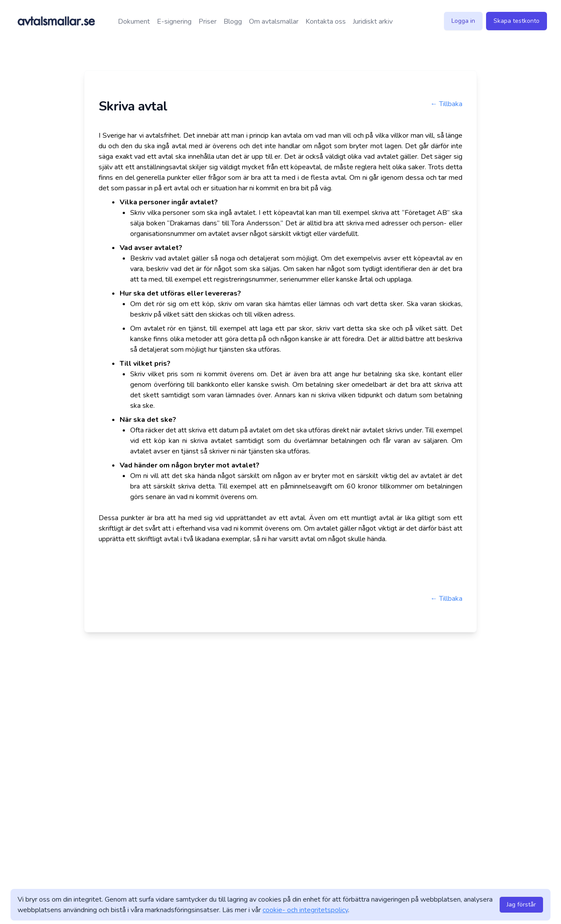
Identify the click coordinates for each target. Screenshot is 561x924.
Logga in (463, 21)
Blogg (233, 21)
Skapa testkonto (517, 21)
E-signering (174, 21)
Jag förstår (521, 904)
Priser (208, 21)
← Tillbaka (446, 104)
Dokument (134, 21)
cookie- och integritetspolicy (305, 910)
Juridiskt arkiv (373, 21)
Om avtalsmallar (274, 21)
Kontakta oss (326, 21)
